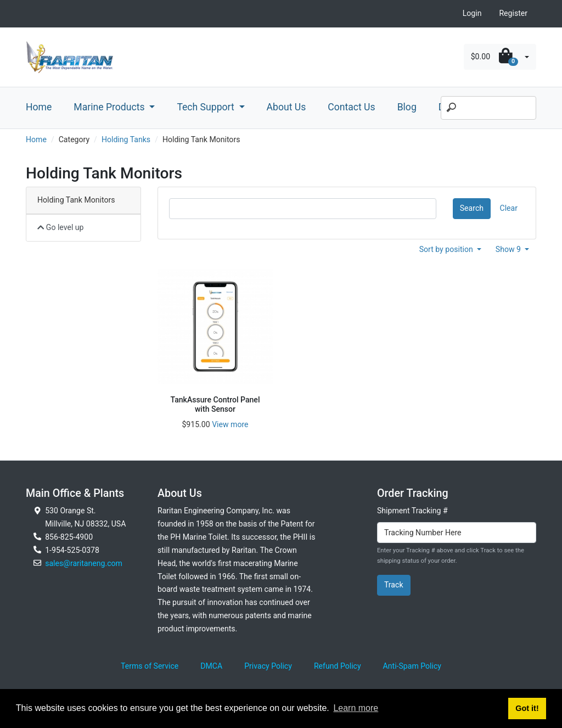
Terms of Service (150, 666)
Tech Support (207, 107)
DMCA (211, 666)
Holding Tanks (126, 139)
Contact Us (351, 107)
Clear (509, 208)
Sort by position (447, 249)
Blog (407, 107)
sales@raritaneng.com (84, 563)
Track (394, 585)
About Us (286, 107)
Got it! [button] (527, 708)
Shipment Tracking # (412, 511)
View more (230, 424)
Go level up (61, 227)
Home (39, 107)
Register (513, 13)
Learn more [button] (356, 708)
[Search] (488, 108)
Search (472, 208)
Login (472, 13)
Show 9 (509, 249)
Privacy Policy (268, 666)
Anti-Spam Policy (412, 666)
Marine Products (110, 107)
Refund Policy (338, 666)
